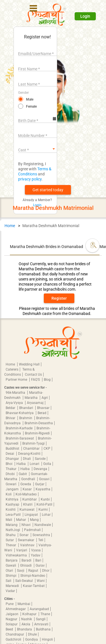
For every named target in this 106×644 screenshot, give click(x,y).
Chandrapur (15, 634)
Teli (41, 540)
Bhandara (25, 629)
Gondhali (29, 479)
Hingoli (47, 639)
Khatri (28, 504)
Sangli (41, 619)
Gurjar (40, 484)
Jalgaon (12, 614)
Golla (47, 464)
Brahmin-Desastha (39, 423)
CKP (47, 449)
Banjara (12, 560)
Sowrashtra (41, 535)
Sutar (10, 540)
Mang (34, 520)
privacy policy (30, 179)
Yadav (36, 555)
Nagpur (12, 619)
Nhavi (26, 525)
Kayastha (43, 489)
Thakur (11, 469)
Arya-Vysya (15, 403)
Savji (21, 571)
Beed (10, 629)
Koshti (11, 510)
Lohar (46, 515)
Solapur (12, 624)
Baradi (27, 560)
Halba (21, 464)
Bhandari (27, 408)
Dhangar (13, 459)
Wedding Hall (29, 364)
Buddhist (13, 449)
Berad (42, 413)
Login (85, 16)
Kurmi (43, 510)
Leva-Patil (14, 515)
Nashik (27, 619)
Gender (23, 93)
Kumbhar (30, 499)
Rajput (34, 571)
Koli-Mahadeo (26, 494)
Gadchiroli (14, 639)
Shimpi (11, 576)
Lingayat (32, 515)
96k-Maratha (16, 393)
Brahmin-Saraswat (20, 438)
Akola (26, 624)
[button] (48, 190)
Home (10, 226)
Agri (45, 398)
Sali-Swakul (24, 581)
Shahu (11, 535)
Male (30, 99)
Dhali (27, 459)
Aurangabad (39, 609)
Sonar (24, 535)
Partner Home (17, 380)
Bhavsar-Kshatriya (20, 413)
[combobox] (37, 149)
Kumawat (27, 510)
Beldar (11, 408)
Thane (45, 614)
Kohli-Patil (44, 504)
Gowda (26, 484)
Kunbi (45, 499)
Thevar (11, 545)
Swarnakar (26, 540)
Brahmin (26, 418)
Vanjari (22, 550)
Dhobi (11, 474)
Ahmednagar (16, 609)
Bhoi (9, 464)
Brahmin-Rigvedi (37, 433)
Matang (12, 525)
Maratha (32, 398)
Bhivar (11, 418)
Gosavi (44, 479)
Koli (9, 494)
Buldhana (43, 629)
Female (31, 106)
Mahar (21, 520)
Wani (41, 581)
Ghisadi (26, 565)
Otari (10, 571)
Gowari (11, 484)
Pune (10, 604)
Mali (9, 520)
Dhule (32, 634)
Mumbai (24, 604)
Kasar (28, 489)
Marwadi (13, 586)
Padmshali (32, 530)
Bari (38, 560)
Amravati (41, 624)
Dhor (46, 571)
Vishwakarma (17, 555)
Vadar (10, 591)
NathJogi (13, 530)
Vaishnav (28, 545)
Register (59, 298)
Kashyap (13, 504)
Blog (47, 380)
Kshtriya (12, 499)
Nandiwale (43, 525)
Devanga (40, 469)
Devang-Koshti (29, 454)
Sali (9, 581)
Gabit (23, 474)
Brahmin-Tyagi (33, 443)
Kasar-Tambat (34, 586)
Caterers (12, 369)
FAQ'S (36, 380)
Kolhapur (30, 614)
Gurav (40, 565)
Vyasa (36, 550)
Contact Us (33, 375)
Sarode (40, 459)
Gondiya (32, 639)
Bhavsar (43, 408)
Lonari (35, 464)
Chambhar (32, 449)
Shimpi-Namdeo (33, 576)
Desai (10, 454)
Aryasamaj (35, 403)
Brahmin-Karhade (20, 428)
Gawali (11, 565)
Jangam (13, 489)
